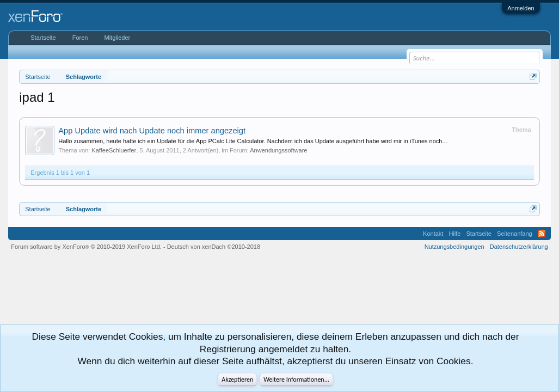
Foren (80, 38)
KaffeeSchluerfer (114, 150)
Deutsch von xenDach (214, 247)
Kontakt (433, 234)
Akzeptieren (237, 379)
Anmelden (521, 8)
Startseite (43, 38)
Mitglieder (117, 38)
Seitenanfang (515, 234)
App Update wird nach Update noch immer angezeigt (152, 131)
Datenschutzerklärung (519, 247)
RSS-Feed (542, 234)
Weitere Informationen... (296, 379)
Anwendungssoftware (278, 150)
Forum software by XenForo (86, 247)
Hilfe (454, 234)
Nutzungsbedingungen (454, 247)
